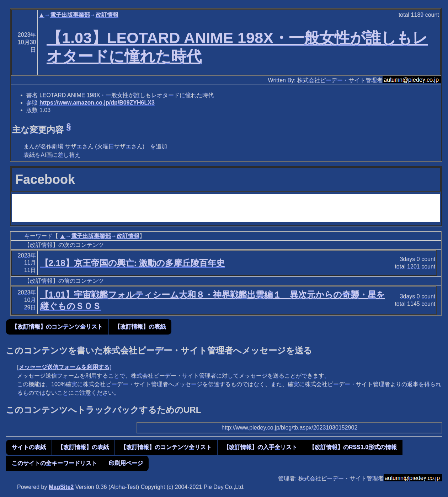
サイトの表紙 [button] (29, 447)
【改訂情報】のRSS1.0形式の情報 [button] (353, 447)
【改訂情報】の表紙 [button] (140, 327)
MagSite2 (61, 487)
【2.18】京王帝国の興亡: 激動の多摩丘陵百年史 (132, 263)
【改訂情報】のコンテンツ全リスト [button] (57, 327)
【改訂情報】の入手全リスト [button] (260, 447)
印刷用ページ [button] (126, 463)
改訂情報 (107, 15)
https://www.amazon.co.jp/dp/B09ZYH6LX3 (97, 103)
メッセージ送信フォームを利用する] (65, 367)
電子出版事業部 (70, 15)
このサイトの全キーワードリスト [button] (54, 463)
